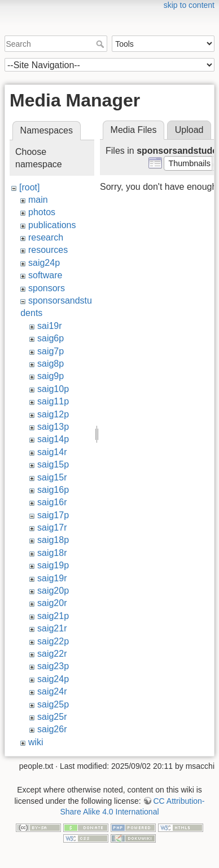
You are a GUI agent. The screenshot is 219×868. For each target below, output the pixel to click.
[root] (29, 187)
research (46, 237)
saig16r (52, 502)
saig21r (52, 628)
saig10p (53, 389)
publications (52, 225)
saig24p (44, 263)
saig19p (53, 565)
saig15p (53, 464)
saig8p (51, 364)
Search (101, 44)
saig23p (53, 666)
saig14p (53, 439)
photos (42, 212)
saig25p (53, 704)
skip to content (189, 5)
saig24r (52, 691)
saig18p (53, 540)
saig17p (53, 515)
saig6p (51, 338)
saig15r (52, 477)
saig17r (52, 528)
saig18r (52, 553)
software (45, 275)
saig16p (53, 490)
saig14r (52, 452)
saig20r (52, 603)
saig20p (53, 591)
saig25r (52, 717)
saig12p (53, 414)
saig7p (51, 351)
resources (48, 250)
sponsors (47, 288)
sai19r (50, 326)
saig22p (53, 641)
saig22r (52, 654)
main (38, 200)
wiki (36, 742)
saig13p (53, 427)
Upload (189, 130)
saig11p (53, 401)
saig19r (52, 578)
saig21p (53, 616)
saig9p (51, 376)
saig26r (52, 729)
